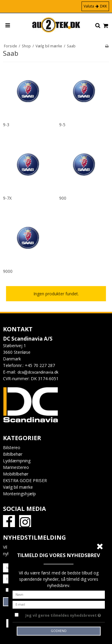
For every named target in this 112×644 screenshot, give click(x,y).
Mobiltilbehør (16, 474)
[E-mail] (59, 604)
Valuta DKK (95, 6)
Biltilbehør (13, 454)
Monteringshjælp (19, 494)
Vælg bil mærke (18, 487)
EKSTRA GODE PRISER (25, 480)
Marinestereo (16, 467)
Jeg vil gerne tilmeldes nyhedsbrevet (63, 614)
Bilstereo (12, 447)
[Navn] (59, 594)
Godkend (59, 631)
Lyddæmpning (17, 461)
